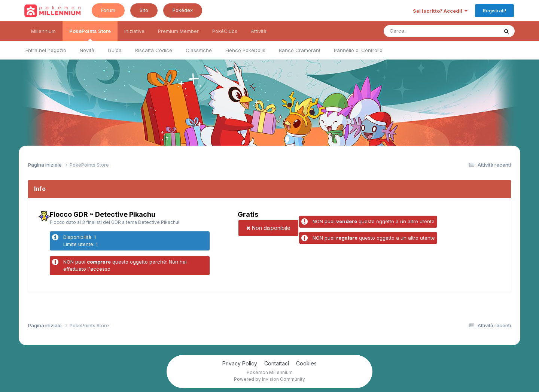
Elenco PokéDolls (245, 50)
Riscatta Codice (154, 50)
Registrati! (494, 10)
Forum (108, 10)
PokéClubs (225, 31)
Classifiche (199, 50)
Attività (259, 31)
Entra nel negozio (46, 50)
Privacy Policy (240, 363)
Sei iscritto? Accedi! (440, 11)
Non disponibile (268, 228)
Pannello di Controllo (358, 50)
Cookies (306, 363)
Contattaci (277, 363)
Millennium (43, 31)
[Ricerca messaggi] (424, 31)
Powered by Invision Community (269, 379)
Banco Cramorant (300, 50)
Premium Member (178, 31)
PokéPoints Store (90, 34)
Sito (144, 10)
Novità (87, 50)
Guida (115, 50)
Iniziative (134, 31)
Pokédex (183, 10)
